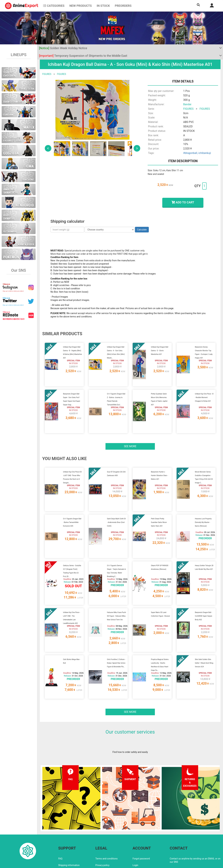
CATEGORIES (54, 6)
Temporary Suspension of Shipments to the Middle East (83, 56)
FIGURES (47, 74)
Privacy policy (102, 837)
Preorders (123, 6)
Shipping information (69, 837)
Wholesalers (139, 844)
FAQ (60, 831)
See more (130, 438)
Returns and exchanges (70, 844)
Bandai (187, 104)
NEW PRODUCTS (81, 6)
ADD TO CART (183, 202)
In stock (103, 6)
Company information (107, 844)
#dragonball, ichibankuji (197, 153)
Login (135, 837)
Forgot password (141, 831)
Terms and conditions (107, 831)
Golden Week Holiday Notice (63, 48)
